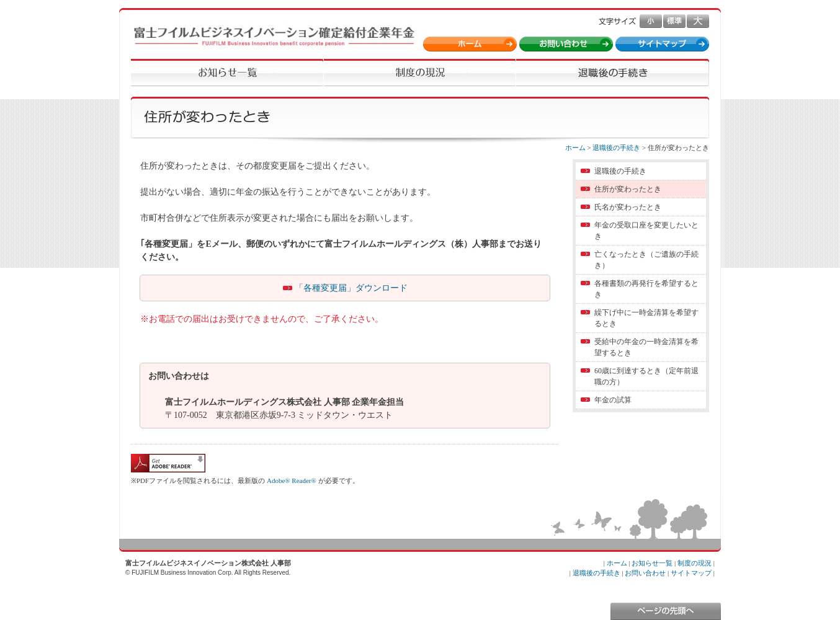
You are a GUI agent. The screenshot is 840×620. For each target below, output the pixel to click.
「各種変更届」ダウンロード (351, 288)
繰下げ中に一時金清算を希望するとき (646, 318)
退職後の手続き (616, 148)
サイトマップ (691, 573)
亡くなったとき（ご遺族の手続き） (646, 260)
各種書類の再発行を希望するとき (646, 289)
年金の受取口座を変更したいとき (646, 231)
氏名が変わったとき (628, 207)
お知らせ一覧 (652, 563)
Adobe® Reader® (292, 480)
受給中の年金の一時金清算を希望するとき (646, 347)
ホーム (575, 148)
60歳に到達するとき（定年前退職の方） (646, 376)
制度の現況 (695, 563)
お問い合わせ (645, 573)
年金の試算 (613, 400)
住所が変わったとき (628, 189)
